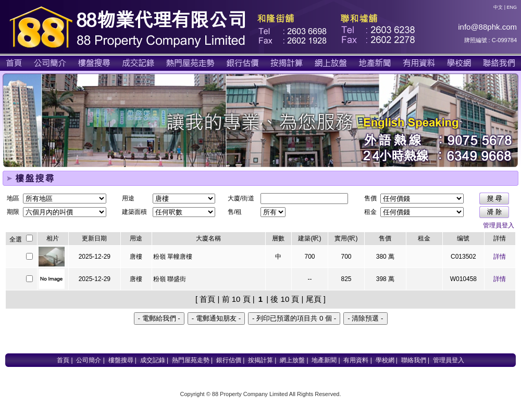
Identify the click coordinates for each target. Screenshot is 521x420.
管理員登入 (499, 225)
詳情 (500, 257)
